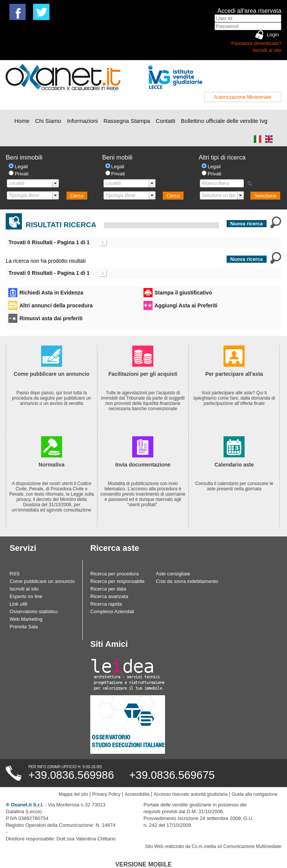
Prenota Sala (24, 627)
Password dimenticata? (256, 43)
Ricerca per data (108, 589)
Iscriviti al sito (267, 50)
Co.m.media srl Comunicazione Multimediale (236, 846)
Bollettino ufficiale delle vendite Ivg (224, 121)
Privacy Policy (106, 794)
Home (22, 121)
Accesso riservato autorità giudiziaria (191, 794)
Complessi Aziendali (112, 611)
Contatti (165, 121)
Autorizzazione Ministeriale (243, 97)
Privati (22, 174)
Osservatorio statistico (34, 611)
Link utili (18, 604)
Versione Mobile (143, 864)
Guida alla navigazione (254, 794)
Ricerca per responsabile (117, 581)
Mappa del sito (73, 794)
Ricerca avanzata (109, 596)
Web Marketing (26, 619)
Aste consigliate (173, 574)
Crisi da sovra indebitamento (187, 581)
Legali (21, 167)
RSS (15, 574)
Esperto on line (26, 596)
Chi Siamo (48, 121)
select (56, 183)
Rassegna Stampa (127, 121)
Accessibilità (137, 794)
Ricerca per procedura (115, 574)
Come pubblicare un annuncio (42, 581)
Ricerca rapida (106, 604)
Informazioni (82, 121)
